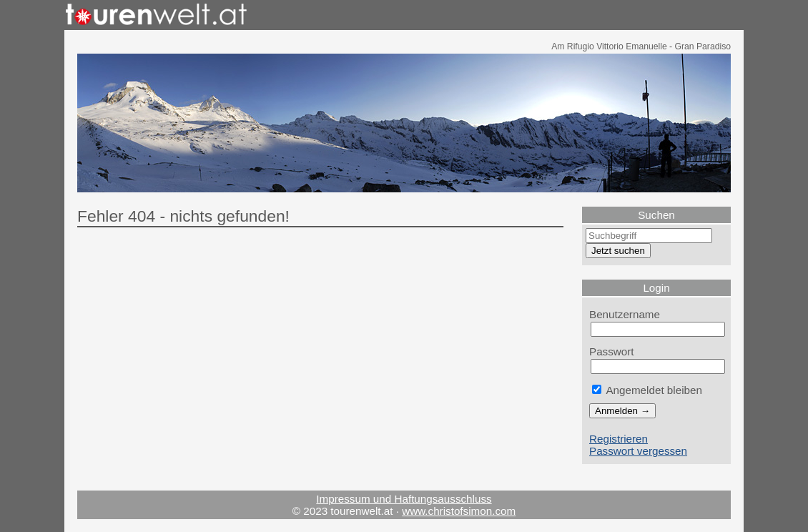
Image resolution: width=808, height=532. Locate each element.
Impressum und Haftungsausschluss (404, 499)
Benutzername (625, 314)
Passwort (612, 351)
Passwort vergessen (638, 451)
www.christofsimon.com (459, 511)
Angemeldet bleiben (647, 390)
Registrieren (619, 439)
